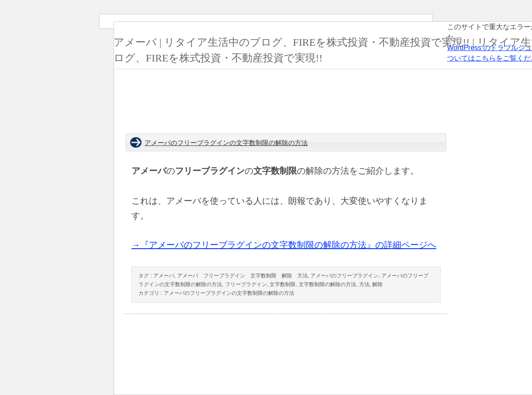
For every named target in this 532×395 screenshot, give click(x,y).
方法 (364, 284)
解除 (377, 284)
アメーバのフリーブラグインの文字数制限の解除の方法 (226, 143)
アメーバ (164, 276)
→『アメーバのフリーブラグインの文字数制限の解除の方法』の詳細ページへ (284, 245)
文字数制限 (283, 284)
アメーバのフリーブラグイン (344, 276)
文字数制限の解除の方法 (327, 284)
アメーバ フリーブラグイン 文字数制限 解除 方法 (242, 276)
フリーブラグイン (246, 284)
